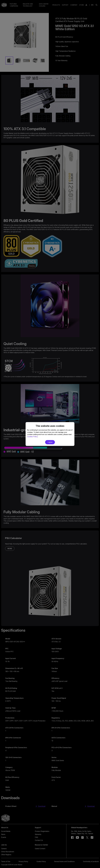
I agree (50, 442)
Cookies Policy (32, 437)
